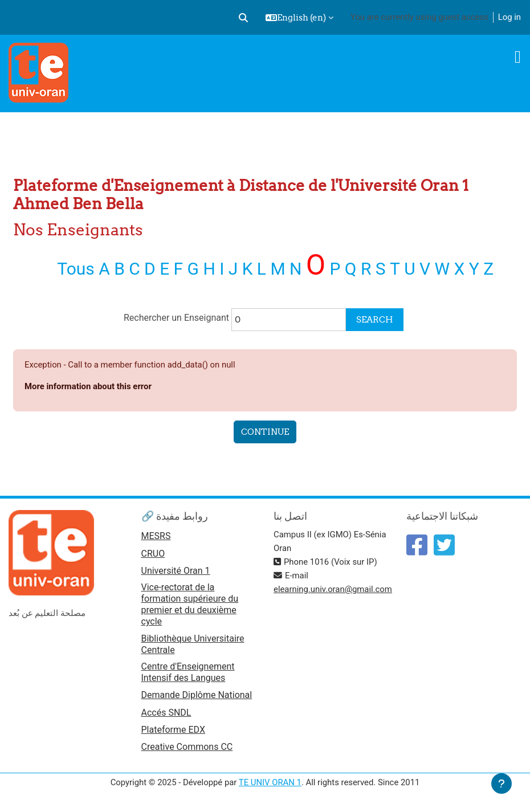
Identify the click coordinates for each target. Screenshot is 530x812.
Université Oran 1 (176, 571)
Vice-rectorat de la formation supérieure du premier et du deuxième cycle (190, 604)
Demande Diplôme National (197, 695)
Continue (265, 432)
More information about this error (88, 386)
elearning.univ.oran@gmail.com (333, 589)
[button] (243, 18)
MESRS (156, 536)
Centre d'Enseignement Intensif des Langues (188, 672)
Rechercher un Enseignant (178, 318)
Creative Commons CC (187, 747)
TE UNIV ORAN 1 (270, 782)
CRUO (153, 554)
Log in (509, 17)
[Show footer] (502, 784)
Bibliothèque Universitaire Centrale (193, 644)
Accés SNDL (166, 713)
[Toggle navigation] (518, 57)
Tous (76, 269)
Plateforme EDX (173, 730)
